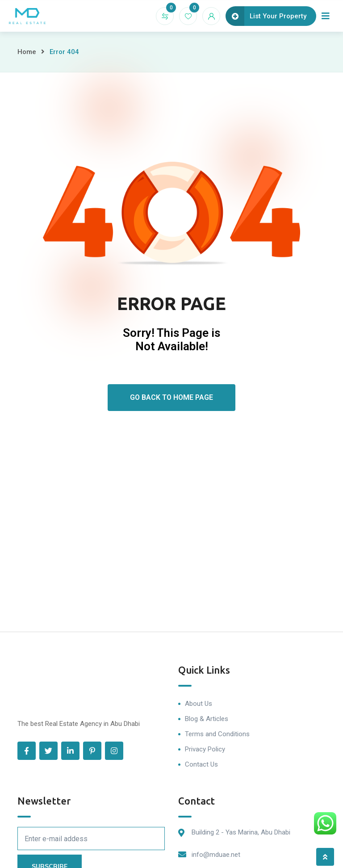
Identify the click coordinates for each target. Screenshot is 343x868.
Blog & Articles (207, 719)
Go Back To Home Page (171, 397)
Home (27, 52)
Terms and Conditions (217, 734)
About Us (199, 704)
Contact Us (201, 764)
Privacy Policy (205, 749)
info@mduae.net (216, 855)
